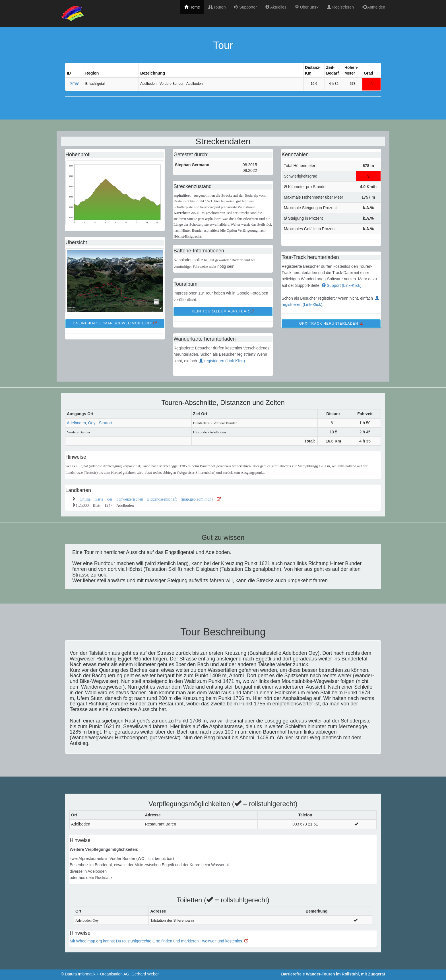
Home (192, 7)
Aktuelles (276, 7)
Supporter (245, 7)
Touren (217, 7)
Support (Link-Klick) (342, 285)
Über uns (307, 7)
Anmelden (374, 7)
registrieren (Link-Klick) (222, 361)
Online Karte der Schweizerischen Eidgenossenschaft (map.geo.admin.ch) (150, 499)
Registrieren (340, 7)
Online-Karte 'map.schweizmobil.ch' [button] (115, 323)
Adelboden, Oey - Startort (89, 423)
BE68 (75, 84)
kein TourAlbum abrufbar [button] (223, 311)
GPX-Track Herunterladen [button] (331, 324)
